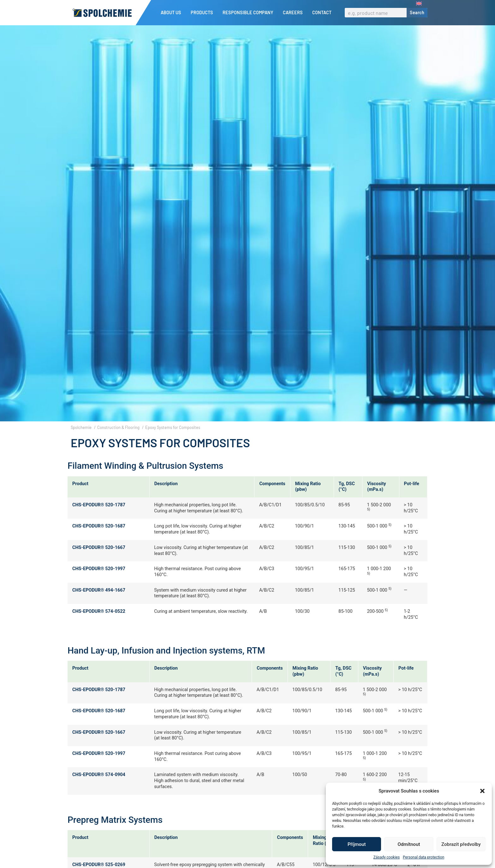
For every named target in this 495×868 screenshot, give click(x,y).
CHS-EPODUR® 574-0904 (99, 785)
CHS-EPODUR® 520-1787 (99, 516)
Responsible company (250, 13)
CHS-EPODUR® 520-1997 (99, 579)
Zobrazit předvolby (461, 844)
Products (203, 13)
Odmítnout (409, 844)
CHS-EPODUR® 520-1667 (99, 558)
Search (417, 12)
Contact (322, 12)
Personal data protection (423, 857)
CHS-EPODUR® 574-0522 (99, 622)
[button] (482, 791)
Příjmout (357, 844)
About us (173, 13)
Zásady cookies (387, 857)
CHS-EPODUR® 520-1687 (99, 537)
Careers (294, 13)
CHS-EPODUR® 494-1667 (99, 601)
